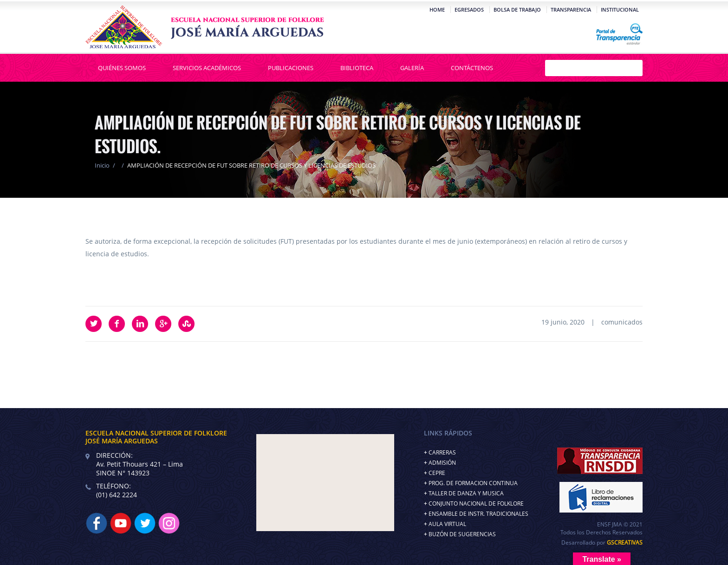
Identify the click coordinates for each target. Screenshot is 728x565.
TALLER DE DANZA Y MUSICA (466, 493)
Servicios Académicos (207, 68)
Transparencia (571, 10)
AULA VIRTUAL (447, 524)
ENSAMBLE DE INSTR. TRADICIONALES (478, 514)
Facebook (117, 324)
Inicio (102, 165)
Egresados (469, 10)
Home (437, 10)
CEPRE (437, 473)
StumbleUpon (186, 324)
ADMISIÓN (442, 463)
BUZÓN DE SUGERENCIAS (462, 534)
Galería (412, 68)
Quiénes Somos (122, 68)
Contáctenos (472, 68)
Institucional (620, 10)
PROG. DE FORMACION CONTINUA (473, 483)
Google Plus (163, 324)
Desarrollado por (602, 542)
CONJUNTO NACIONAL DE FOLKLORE (476, 503)
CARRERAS (442, 452)
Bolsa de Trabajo (517, 10)
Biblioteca (357, 68)
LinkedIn (140, 324)
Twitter (94, 324)
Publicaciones (291, 68)
